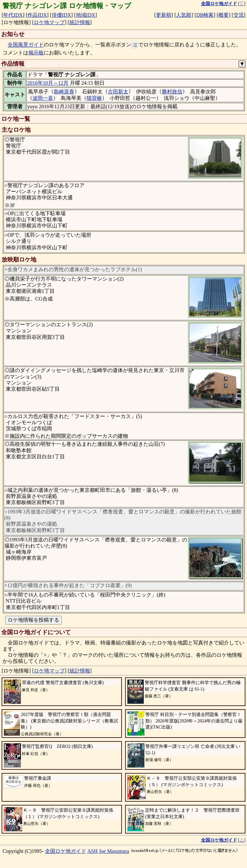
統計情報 (80, 22)
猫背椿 (94, 98)
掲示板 (36, 53)
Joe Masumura (114, 851)
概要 (224, 15)
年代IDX (13, 15)
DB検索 (205, 15)
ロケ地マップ (49, 22)
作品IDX (37, 15)
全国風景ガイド (26, 45)
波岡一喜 (43, 98)
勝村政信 (172, 92)
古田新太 (118, 92)
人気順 (184, 15)
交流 (239, 15)
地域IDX (86, 15)
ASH (93, 851)
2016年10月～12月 (48, 83)
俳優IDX (61, 15)
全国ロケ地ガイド (66, 851)
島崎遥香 (64, 92)
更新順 (164, 15)
